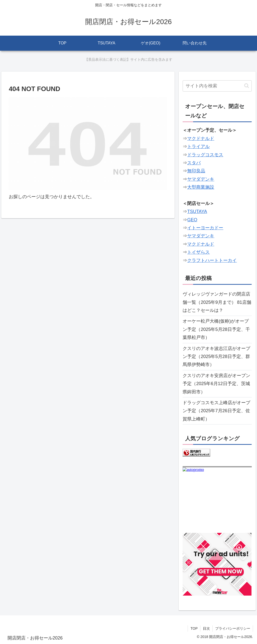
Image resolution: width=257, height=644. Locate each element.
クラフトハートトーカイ (212, 260)
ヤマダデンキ (201, 179)
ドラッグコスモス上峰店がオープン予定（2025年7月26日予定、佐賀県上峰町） (216, 411)
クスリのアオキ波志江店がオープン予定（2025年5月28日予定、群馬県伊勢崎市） (216, 357)
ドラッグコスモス (205, 155)
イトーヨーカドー (205, 228)
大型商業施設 (201, 187)
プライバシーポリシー (233, 628)
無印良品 (196, 171)
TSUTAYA (197, 211)
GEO (192, 220)
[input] (217, 86)
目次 (206, 628)
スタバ (194, 163)
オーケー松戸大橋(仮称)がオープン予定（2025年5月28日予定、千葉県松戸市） (216, 329)
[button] (247, 86)
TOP (194, 628)
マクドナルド (201, 138)
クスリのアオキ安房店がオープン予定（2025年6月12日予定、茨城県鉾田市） (216, 384)
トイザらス (198, 252)
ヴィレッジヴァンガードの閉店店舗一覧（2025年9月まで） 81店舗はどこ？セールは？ (217, 302)
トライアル (198, 147)
